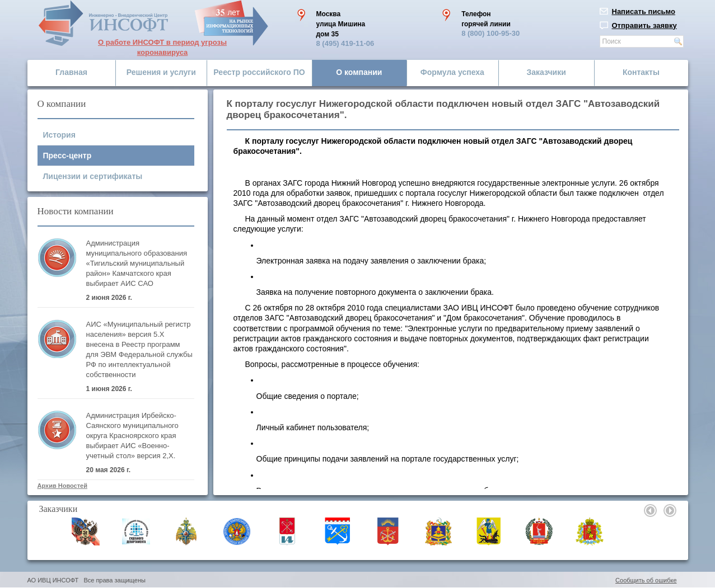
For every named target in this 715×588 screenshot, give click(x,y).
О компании (359, 72)
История (59, 135)
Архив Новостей (62, 486)
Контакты (641, 72)
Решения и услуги (161, 72)
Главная (71, 72)
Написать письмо (644, 11)
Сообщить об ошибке (646, 580)
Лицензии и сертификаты (93, 176)
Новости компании (76, 211)
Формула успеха (452, 72)
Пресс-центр (67, 156)
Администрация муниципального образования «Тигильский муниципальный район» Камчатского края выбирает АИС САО (137, 263)
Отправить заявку (644, 25)
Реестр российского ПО (259, 72)
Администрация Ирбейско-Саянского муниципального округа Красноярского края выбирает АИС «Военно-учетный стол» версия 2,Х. (132, 436)
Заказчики (546, 72)
